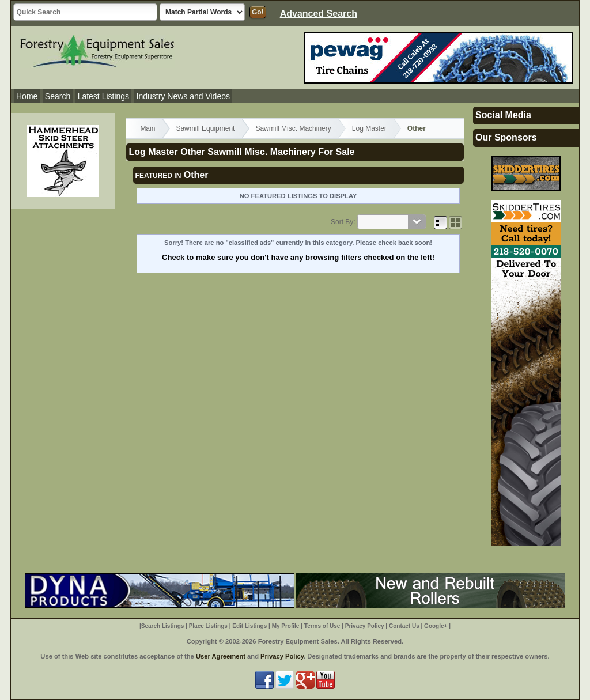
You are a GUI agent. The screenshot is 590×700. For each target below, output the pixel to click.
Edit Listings (249, 626)
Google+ (436, 626)
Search (58, 96)
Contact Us (404, 626)
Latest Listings (104, 96)
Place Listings (208, 626)
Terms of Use (322, 626)
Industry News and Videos (183, 96)
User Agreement (221, 656)
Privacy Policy (365, 626)
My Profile (286, 626)
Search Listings (162, 626)
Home (27, 96)
